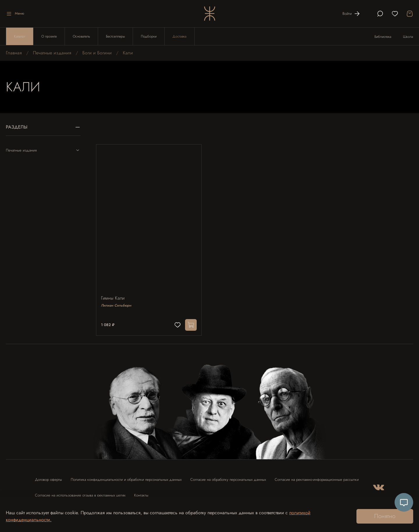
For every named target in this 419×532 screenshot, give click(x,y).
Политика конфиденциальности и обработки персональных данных (126, 477)
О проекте (49, 36)
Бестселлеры (115, 36)
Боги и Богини (97, 53)
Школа (408, 37)
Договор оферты (48, 477)
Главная (14, 53)
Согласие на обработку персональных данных (228, 477)
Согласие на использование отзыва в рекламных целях (80, 493)
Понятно (385, 516)
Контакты (141, 493)
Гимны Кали (114, 296)
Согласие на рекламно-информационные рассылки (317, 477)
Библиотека (383, 37)
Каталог (20, 36)
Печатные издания (52, 53)
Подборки (149, 36)
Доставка (180, 36)
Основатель (81, 36)
